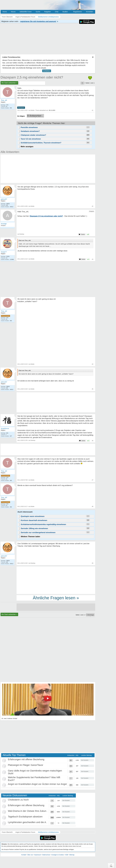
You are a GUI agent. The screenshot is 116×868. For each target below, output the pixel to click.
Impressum (38, 855)
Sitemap (72, 855)
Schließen (47, 71)
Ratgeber (48, 12)
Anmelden (90, 12)
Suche (38, 12)
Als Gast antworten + (9, 83)
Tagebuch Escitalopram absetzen (25, 817)
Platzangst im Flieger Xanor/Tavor (26, 765)
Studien (65, 12)
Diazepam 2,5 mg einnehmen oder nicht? (32, 77)
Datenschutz (46, 855)
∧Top (111, 866)
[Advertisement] (56, 580)
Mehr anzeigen (27, 147)
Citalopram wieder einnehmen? (33, 135)
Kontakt (24, 855)
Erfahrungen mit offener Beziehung (26, 759)
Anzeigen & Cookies (58, 855)
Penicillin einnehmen (29, 127)
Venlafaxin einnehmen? (30, 131)
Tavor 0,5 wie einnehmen (31, 139)
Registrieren (78, 12)
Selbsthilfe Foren (26, 12)
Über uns (30, 855)
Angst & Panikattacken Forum (25, 832)
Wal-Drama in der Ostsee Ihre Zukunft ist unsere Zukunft (37, 811)
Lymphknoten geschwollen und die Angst (29, 822)
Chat (57, 12)
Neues (13, 12)
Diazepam (21, 108)
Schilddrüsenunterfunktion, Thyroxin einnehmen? (41, 143)
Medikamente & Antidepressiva (48, 832)
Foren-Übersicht (7, 832)
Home (5, 12)
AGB (66, 855)
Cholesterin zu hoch (18, 800)
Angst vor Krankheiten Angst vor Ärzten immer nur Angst (37, 784)
